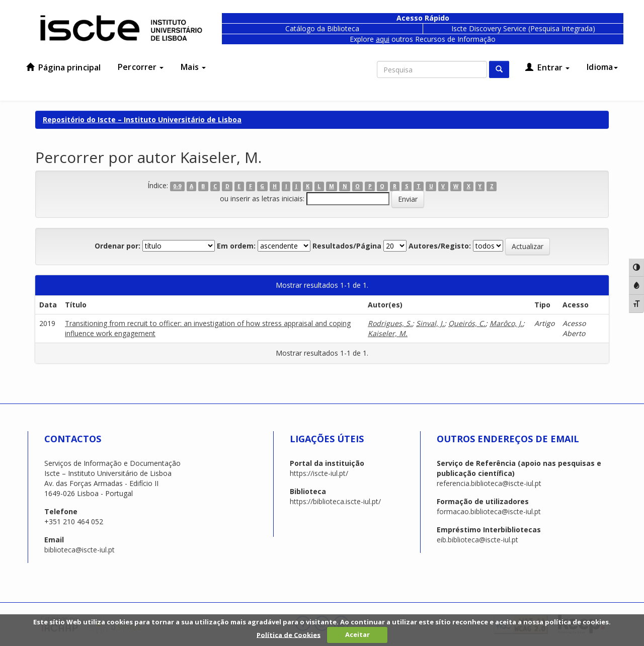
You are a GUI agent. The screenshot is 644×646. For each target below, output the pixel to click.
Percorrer (141, 67)
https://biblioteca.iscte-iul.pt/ (335, 501)
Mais (193, 67)
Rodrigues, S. (390, 323)
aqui (383, 39)
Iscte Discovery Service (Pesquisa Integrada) (523, 28)
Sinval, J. (430, 323)
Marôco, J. (506, 323)
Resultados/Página (347, 246)
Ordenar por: (117, 246)
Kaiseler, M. (388, 333)
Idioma (602, 67)
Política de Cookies (289, 634)
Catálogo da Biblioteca (322, 28)
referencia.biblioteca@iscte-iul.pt (489, 483)
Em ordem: (236, 246)
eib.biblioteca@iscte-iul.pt (477, 540)
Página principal (63, 67)
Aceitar (357, 634)
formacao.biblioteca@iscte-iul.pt (489, 511)
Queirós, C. (467, 323)
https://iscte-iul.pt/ (319, 473)
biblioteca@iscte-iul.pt (79, 550)
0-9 (177, 186)
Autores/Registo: (440, 246)
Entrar (547, 67)
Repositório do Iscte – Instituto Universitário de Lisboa (142, 119)
